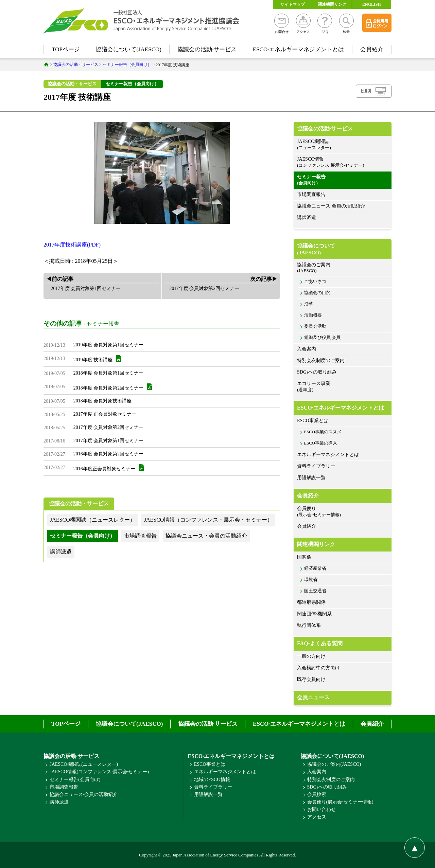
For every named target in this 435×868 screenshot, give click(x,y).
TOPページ (66, 49)
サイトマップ (293, 4)
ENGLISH (372, 4)
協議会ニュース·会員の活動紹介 (331, 206)
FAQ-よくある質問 (320, 643)
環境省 (311, 580)
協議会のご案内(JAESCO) (334, 764)
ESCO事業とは (313, 421)
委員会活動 (315, 326)
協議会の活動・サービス (72, 84)
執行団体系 (309, 625)
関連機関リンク (332, 4)
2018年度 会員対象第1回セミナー (109, 373)
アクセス (303, 24)
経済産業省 (315, 568)
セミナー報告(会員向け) (75, 780)
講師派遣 (307, 218)
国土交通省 (315, 591)
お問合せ (282, 24)
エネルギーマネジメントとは (328, 455)
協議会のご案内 (343, 268)
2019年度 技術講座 (97, 359)
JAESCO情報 (343, 162)
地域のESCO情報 (212, 780)
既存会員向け (311, 679)
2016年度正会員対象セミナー (109, 468)
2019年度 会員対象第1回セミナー (109, 345)
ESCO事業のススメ (323, 432)
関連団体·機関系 (314, 614)
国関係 (304, 557)
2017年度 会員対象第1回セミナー (109, 441)
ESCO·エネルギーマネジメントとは (299, 49)
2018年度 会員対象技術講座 (103, 401)
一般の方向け (311, 656)
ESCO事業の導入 (321, 443)
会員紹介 (372, 49)
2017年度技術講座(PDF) (72, 245)
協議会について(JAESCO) (129, 49)
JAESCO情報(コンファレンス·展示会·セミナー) (99, 772)
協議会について (343, 249)
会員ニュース (313, 697)
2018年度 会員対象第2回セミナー (113, 387)
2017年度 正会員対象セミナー (105, 414)
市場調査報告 (311, 194)
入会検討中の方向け (318, 668)
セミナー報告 (103, 324)
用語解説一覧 (311, 478)
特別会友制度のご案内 (321, 360)
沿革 (309, 304)
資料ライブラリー (316, 466)
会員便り (343, 512)
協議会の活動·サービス (207, 49)
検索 (346, 24)
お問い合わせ (321, 809)
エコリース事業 (343, 387)
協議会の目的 (317, 293)
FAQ (325, 24)
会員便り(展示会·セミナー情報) (340, 802)
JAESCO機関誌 (343, 145)
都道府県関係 (311, 602)
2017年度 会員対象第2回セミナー (109, 427)
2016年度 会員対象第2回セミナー (109, 454)
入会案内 (307, 349)
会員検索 (317, 794)
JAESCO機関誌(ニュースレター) (84, 764)
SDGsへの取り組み (317, 372)
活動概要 (313, 315)
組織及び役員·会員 (322, 338)
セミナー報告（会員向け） (132, 84)
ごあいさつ (315, 282)
